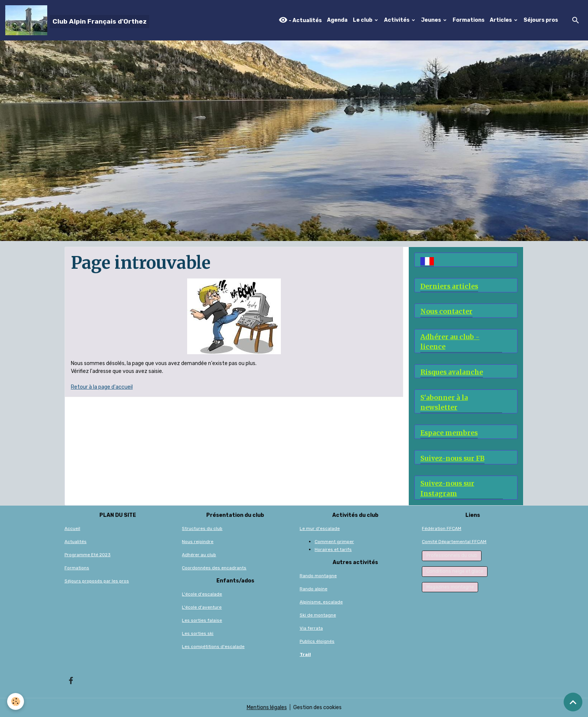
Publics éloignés (317, 641)
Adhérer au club (199, 555)
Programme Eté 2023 (88, 555)
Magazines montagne (450, 587)
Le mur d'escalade (320, 528)
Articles (501, 20)
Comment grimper (334, 542)
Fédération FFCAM (442, 528)
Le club (363, 20)
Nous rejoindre (198, 542)
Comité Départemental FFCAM (454, 542)
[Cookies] (16, 701)
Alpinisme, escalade (321, 602)
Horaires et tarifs (333, 549)
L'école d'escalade (202, 594)
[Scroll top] (573, 702)
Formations (469, 20)
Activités (397, 20)
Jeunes (432, 20)
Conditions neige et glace (455, 571)
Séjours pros (541, 20)
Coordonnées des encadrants (214, 568)
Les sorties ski (198, 633)
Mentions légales (267, 707)
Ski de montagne (318, 615)
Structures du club (202, 528)
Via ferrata (311, 628)
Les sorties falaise (202, 620)
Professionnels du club (452, 555)
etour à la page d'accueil (103, 387)
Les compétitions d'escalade (213, 647)
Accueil (72, 528)
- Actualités (300, 20)
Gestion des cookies (317, 707)
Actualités (76, 542)
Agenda (337, 20)
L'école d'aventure (202, 607)
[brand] (77, 20)
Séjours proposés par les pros (97, 581)
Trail (305, 654)
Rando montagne (318, 576)
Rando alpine (313, 589)
